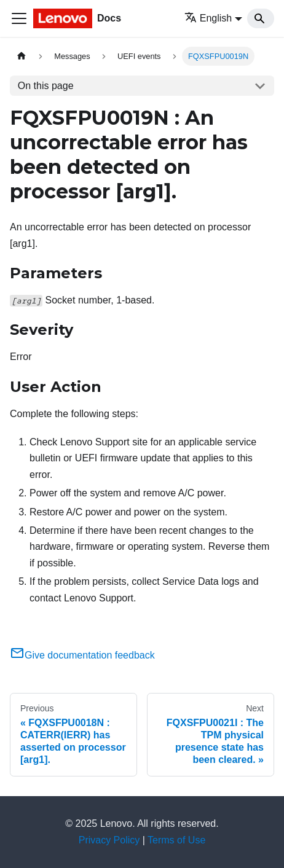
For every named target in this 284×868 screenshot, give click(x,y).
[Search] (261, 18)
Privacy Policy (109, 840)
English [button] (208, 18)
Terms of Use (176, 840)
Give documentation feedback (82, 655)
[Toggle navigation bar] (19, 18)
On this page (46, 86)
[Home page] (22, 56)
